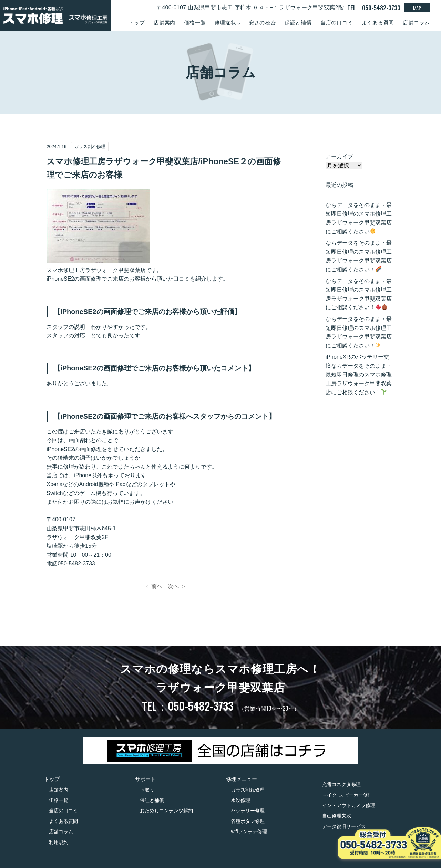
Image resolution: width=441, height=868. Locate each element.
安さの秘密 (262, 23)
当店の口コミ (337, 23)
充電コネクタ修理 (341, 784)
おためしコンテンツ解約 (166, 811)
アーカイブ (339, 156)
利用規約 (59, 842)
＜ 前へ (153, 586)
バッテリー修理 (248, 811)
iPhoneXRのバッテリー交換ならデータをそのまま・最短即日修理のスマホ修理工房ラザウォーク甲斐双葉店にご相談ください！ (359, 374)
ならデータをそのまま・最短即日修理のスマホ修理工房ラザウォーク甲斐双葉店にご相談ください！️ (359, 332)
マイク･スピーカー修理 (347, 795)
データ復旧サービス (344, 826)
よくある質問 (378, 23)
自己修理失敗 (337, 816)
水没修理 (240, 800)
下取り (147, 790)
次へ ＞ (177, 586)
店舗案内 (165, 23)
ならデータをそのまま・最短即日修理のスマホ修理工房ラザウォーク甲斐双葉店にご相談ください (359, 218)
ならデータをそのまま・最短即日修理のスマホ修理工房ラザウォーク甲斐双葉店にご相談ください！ (359, 256)
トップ (137, 23)
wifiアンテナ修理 (249, 832)
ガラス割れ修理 (248, 790)
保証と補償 (298, 23)
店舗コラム (416, 23)
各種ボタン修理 (248, 821)
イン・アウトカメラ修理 (349, 805)
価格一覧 (195, 23)
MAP (417, 8)
